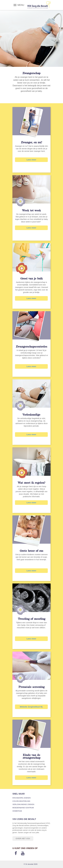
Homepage (17, 811)
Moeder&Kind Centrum (23, 808)
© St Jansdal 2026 (31, 864)
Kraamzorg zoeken (22, 798)
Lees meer (31, 160)
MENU (21, 5)
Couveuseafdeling (21, 801)
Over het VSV (23, 838)
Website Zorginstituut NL (31, 707)
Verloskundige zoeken (23, 804)
